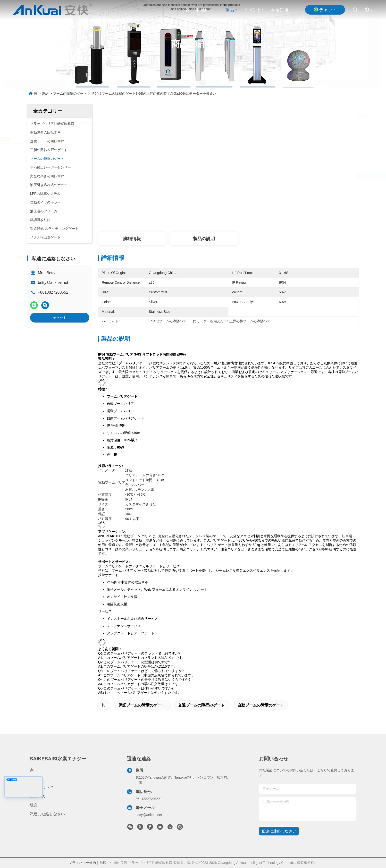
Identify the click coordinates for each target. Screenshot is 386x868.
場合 (34, 805)
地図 (103, 863)
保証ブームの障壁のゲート (142, 705)
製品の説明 (204, 239)
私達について (208, 10)
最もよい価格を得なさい (273, 176)
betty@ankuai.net (53, 283)
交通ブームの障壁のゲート (201, 705)
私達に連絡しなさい (283, 10)
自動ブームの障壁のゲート (261, 705)
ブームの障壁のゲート (70, 94)
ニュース (38, 796)
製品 (232, 10)
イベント (254, 10)
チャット (325, 10)
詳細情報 (132, 239)
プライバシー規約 (82, 863)
